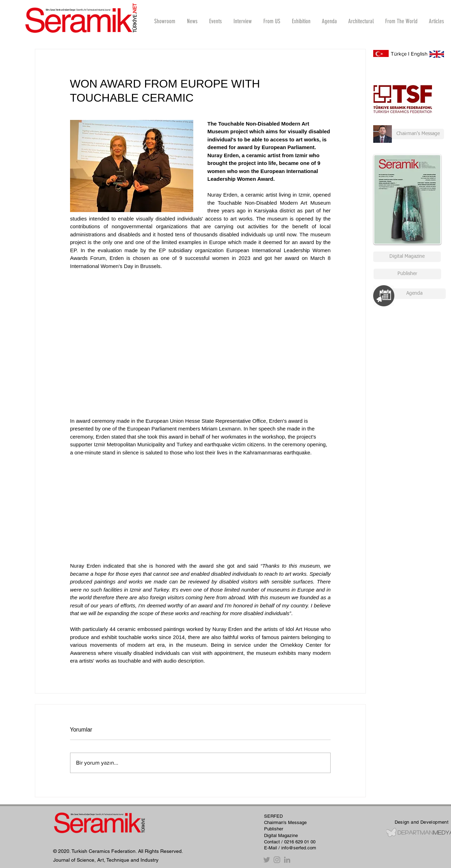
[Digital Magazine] (407, 257)
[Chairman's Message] (409, 134)
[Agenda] (415, 294)
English (419, 54)
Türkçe (399, 54)
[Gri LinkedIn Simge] (287, 860)
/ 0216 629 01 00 (298, 842)
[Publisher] (407, 274)
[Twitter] (267, 860)
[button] (242, 21)
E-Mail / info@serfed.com (290, 848)
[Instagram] (277, 860)
